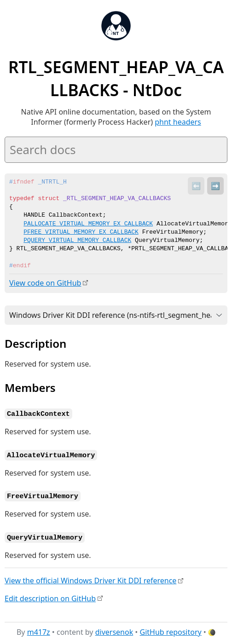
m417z (39, 630)
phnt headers (178, 122)
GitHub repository (171, 630)
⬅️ (196, 186)
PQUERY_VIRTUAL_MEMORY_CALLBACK (77, 241)
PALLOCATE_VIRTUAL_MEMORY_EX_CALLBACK (88, 224)
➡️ (215, 186)
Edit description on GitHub (50, 596)
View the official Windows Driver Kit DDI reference (90, 578)
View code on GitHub (45, 283)
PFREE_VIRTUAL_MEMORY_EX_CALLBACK (81, 232)
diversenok (114, 630)
